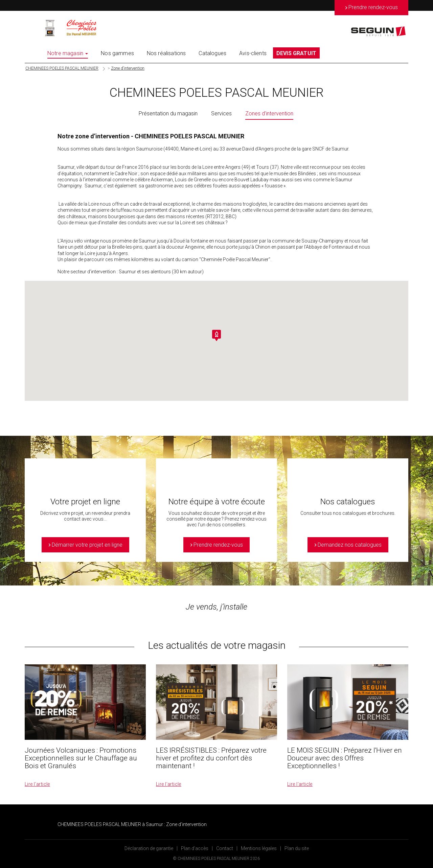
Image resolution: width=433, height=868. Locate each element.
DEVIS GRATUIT (296, 53)
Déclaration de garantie (149, 848)
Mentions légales (259, 848)
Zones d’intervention (269, 113)
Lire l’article (37, 784)
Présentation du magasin (168, 113)
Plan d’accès (195, 848)
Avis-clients (253, 53)
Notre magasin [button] (68, 53)
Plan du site (297, 848)
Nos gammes (117, 53)
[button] (216, 335)
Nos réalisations (166, 53)
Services (221, 113)
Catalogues (212, 53)
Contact (225, 848)
